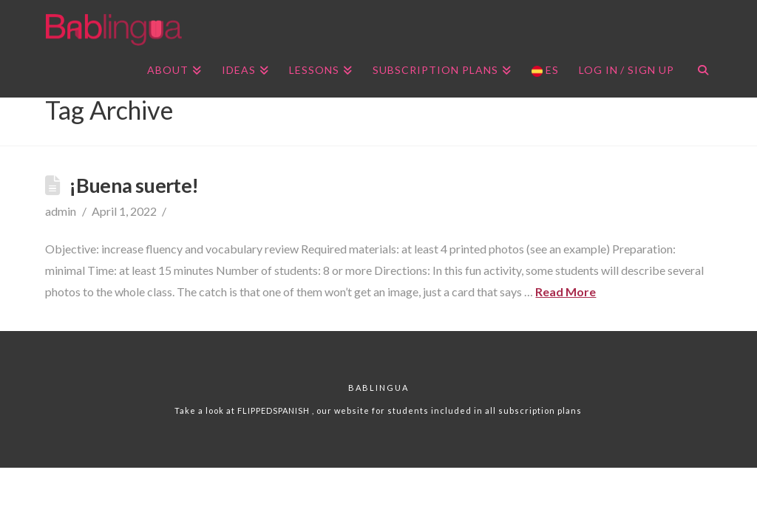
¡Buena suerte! (133, 185)
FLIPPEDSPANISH (275, 410)
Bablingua (378, 388)
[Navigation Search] (697, 72)
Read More (566, 291)
